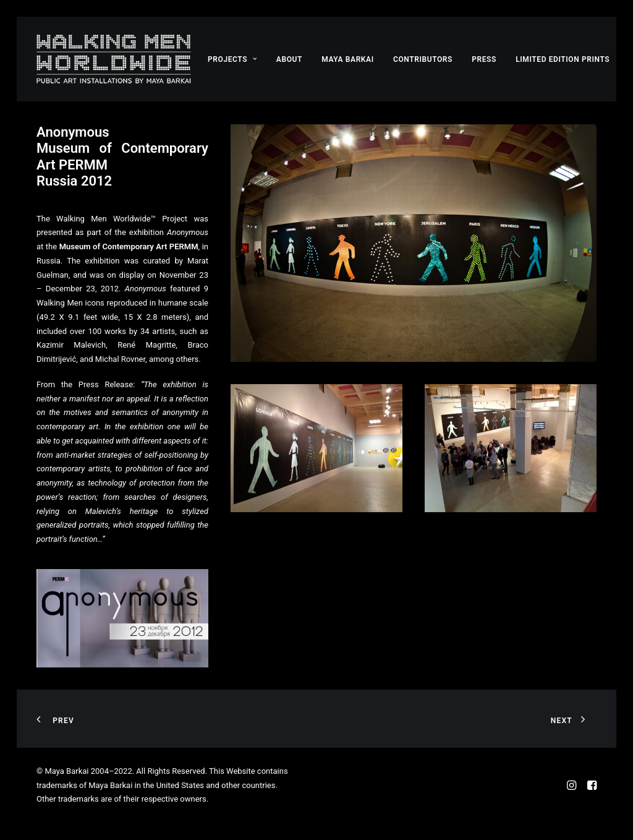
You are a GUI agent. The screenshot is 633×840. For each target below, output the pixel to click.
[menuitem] (232, 59)
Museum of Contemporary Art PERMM (129, 246)
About (289, 59)
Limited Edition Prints (563, 59)
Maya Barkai (347, 59)
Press (484, 59)
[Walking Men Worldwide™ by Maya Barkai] (114, 59)
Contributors (423, 59)
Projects (232, 59)
